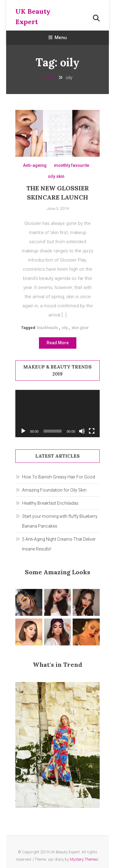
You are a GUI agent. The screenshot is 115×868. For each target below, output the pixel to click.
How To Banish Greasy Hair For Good (59, 477)
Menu (58, 38)
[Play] (23, 431)
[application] (57, 414)
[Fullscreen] (92, 431)
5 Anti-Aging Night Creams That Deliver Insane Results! (59, 544)
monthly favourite (72, 167)
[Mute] (82, 431)
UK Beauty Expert (33, 16)
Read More (58, 344)
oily (65, 329)
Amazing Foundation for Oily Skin (54, 490)
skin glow (80, 329)
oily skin (56, 178)
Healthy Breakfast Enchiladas (50, 503)
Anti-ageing (35, 167)
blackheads (48, 329)
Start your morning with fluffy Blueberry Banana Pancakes (60, 521)
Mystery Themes (84, 859)
